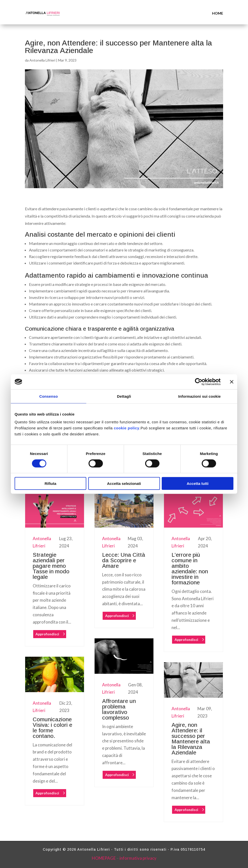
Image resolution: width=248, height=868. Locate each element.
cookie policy (127, 428)
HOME (218, 13)
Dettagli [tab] (124, 396)
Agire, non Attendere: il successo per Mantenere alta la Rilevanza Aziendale (191, 739)
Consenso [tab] (48, 396)
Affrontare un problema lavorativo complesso (119, 709)
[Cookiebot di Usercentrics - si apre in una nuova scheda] (199, 382)
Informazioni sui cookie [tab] (200, 396)
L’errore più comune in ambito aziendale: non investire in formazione (190, 569)
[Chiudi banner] (232, 382)
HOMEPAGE (104, 858)
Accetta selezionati (124, 483)
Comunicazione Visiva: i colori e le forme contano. (52, 728)
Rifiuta (50, 483)
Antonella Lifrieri (42, 60)
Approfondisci (47, 634)
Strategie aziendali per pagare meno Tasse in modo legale (51, 566)
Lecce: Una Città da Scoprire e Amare (124, 560)
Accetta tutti (198, 483)
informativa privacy (138, 858)
